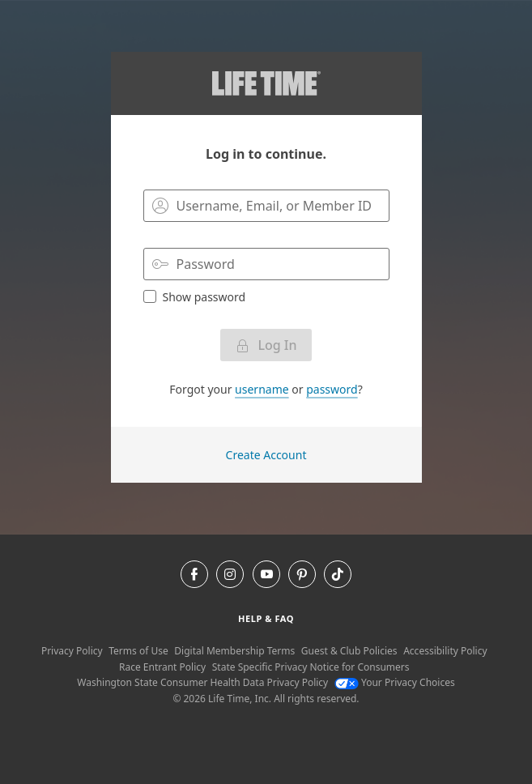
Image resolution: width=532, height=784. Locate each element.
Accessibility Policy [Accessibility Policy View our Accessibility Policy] (445, 651)
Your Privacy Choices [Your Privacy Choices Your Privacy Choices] (395, 682)
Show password (195, 296)
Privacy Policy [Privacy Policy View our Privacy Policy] (72, 651)
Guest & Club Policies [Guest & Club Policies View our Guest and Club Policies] (349, 651)
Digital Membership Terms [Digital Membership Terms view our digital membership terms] (234, 651)
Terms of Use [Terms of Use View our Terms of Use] (138, 651)
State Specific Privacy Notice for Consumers (311, 667)
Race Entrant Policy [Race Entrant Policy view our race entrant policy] (162, 667)
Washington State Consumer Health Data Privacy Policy (202, 682)
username (262, 389)
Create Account (266, 455)
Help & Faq (266, 618)
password (332, 389)
